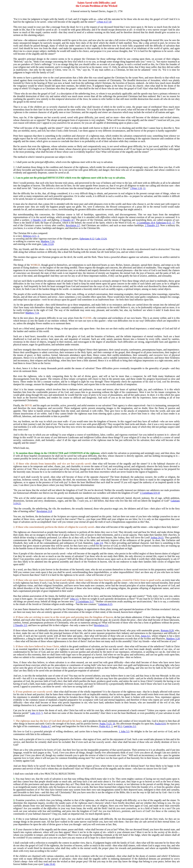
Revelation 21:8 (44, 511)
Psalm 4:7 (46, 726)
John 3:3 (74, 599)
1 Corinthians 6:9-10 (150, 493)
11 (144, 188)
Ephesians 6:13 (164, 223)
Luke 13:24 (101, 239)
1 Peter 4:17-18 (104, 22)
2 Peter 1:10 (136, 188)
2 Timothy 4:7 (67, 220)
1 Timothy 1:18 (38, 220)
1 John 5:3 (124, 731)
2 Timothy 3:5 (20, 625)
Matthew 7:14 (47, 241)
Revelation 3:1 (101, 625)
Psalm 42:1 (105, 726)
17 (174, 223)
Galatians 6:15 (105, 604)
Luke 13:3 (35, 713)
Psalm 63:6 (160, 724)
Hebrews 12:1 (30, 236)
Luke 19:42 (50, 864)
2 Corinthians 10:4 (146, 223)
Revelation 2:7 (73, 225)
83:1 (120, 726)
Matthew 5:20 (173, 639)
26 (114, 724)
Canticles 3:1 (130, 726)
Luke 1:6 (98, 543)
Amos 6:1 (146, 636)
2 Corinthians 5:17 (85, 601)
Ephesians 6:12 (87, 239)
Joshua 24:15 (157, 538)
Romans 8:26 (167, 630)
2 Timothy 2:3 (152, 225)
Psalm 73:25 (106, 724)
